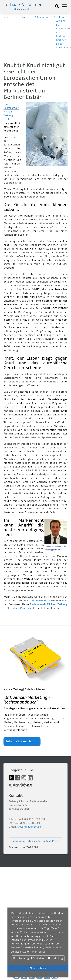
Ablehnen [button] (53, 974)
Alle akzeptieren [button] (38, 968)
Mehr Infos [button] (39, 952)
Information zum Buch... (22, 742)
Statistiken (38, 958)
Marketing (55, 958)
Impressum (18, 841)
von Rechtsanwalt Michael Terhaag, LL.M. (11, 112)
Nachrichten (26, 17)
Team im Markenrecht (37, 601)
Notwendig (21, 958)
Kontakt (46, 841)
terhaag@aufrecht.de (23, 608)
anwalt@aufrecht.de (29, 827)
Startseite (9, 17)
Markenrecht (45, 17)
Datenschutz (33, 841)
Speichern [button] (23, 974)
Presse (56, 841)
